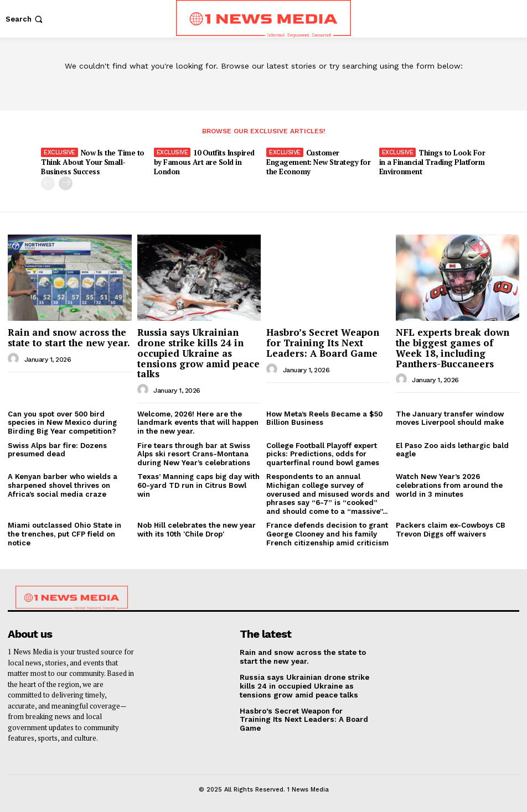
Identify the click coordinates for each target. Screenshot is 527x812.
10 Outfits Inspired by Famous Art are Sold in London (204, 162)
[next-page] (66, 183)
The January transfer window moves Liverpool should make (450, 418)
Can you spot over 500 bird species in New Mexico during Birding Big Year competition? (62, 422)
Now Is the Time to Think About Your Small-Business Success (93, 162)
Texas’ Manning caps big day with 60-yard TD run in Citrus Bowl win (198, 485)
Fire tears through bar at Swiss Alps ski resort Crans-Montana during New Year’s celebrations (194, 454)
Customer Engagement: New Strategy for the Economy (318, 162)
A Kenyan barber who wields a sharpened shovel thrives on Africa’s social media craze (63, 485)
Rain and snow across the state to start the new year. (69, 337)
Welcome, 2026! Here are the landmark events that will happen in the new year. (198, 422)
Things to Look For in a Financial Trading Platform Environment (432, 162)
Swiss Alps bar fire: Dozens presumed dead (57, 449)
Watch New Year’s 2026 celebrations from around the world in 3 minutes (449, 485)
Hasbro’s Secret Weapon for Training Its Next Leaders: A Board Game (323, 342)
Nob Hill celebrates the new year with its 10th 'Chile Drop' (197, 530)
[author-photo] (15, 358)
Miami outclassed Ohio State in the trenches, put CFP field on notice (64, 534)
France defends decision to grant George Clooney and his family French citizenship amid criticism (327, 534)
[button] (25, 19)
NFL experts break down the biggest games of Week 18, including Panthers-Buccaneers (453, 348)
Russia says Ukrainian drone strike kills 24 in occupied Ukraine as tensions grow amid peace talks (198, 353)
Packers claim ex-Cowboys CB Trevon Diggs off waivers (451, 530)
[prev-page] (48, 183)
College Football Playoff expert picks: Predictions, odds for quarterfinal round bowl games (323, 454)
